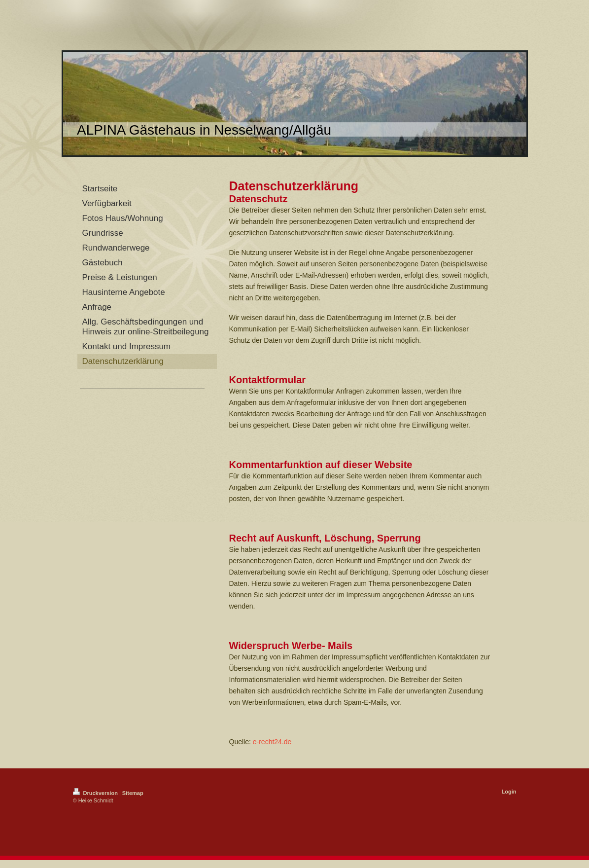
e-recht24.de (272, 742)
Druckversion (96, 793)
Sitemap (133, 793)
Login (509, 792)
